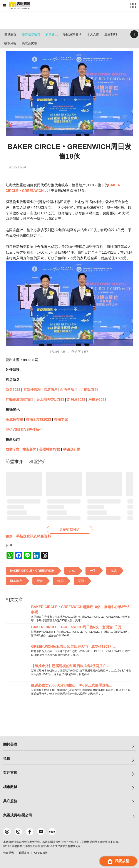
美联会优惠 (29, 43)
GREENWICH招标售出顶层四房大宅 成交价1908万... (73, 647)
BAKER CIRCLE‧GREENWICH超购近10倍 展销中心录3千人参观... (81, 609)
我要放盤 (118, 861)
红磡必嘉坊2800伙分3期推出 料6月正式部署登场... (71, 685)
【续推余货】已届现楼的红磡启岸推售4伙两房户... (70, 666)
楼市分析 (10, 43)
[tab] (14, 461)
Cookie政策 (41, 853)
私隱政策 (24, 853)
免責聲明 (8, 853)
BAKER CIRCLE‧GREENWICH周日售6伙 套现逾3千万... (78, 627)
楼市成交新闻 (31, 34)
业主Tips (111, 34)
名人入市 (93, 34)
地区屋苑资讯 (72, 34)
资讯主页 (10, 34)
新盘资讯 (52, 34)
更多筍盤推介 (70, 530)
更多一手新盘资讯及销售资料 (28, 536)
